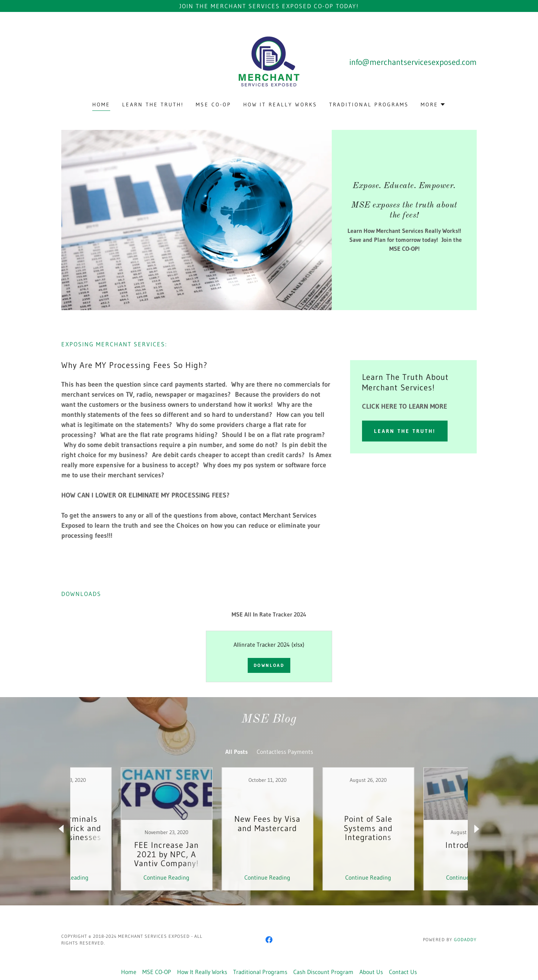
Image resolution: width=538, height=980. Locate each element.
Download (269, 665)
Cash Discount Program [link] (323, 972)
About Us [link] (371, 972)
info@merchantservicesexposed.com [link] (413, 62)
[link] (269, 61)
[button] (433, 104)
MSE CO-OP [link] (214, 104)
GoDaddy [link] (465, 940)
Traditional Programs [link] (369, 104)
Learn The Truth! (405, 431)
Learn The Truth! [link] (153, 104)
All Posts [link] (236, 752)
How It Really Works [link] (280, 104)
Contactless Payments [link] (285, 752)
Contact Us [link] (403, 972)
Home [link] (101, 104)
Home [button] (129, 972)
